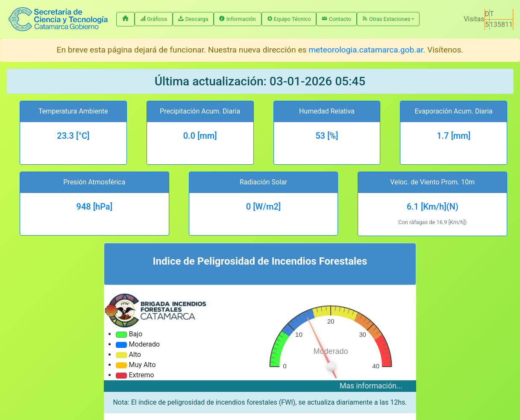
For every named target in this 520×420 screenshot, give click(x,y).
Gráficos (154, 19)
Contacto (336, 19)
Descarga (193, 19)
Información (237, 19)
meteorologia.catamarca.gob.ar (366, 50)
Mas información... (371, 386)
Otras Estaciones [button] (386, 19)
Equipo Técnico (289, 19)
